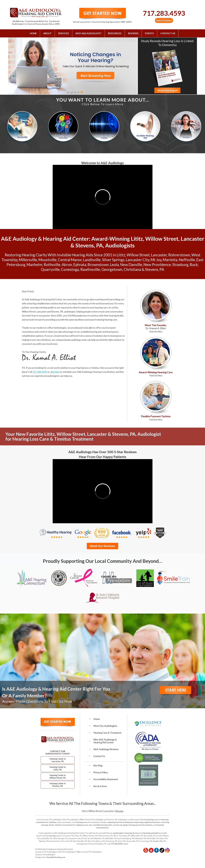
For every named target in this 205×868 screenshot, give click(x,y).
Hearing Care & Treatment (107, 733)
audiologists (119, 833)
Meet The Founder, (156, 328)
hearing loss (116, 336)
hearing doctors (132, 833)
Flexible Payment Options (156, 418)
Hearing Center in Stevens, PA (58, 785)
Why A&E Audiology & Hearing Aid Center (105, 741)
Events (149, 33)
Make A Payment (164, 20)
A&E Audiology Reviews (106, 749)
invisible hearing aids (103, 825)
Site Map (98, 766)
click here (55, 372)
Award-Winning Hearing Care (156, 374)
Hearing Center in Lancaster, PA (58, 760)
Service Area (100, 786)
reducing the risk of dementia (120, 822)
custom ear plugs (120, 825)
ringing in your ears (32, 340)
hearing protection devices (141, 825)
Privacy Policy (101, 772)
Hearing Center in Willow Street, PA (58, 776)
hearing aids (96, 332)
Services (63, 33)
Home (33, 33)
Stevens (119, 811)
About (47, 33)
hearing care (101, 308)
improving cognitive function (147, 822)
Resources (115, 33)
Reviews (133, 33)
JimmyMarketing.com (56, 857)
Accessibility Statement (106, 779)
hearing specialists (152, 833)
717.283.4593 (164, 13)
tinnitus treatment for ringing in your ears (74, 825)
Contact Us (168, 33)
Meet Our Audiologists (105, 726)
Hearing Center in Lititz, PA (58, 768)
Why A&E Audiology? (88, 33)
